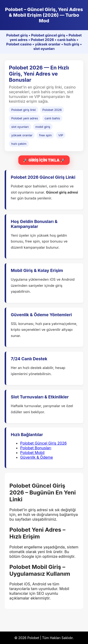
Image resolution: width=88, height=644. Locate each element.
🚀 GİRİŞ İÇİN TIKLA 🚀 (44, 160)
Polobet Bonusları (36, 448)
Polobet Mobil (32, 453)
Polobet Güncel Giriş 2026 (43, 443)
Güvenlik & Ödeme (36, 457)
